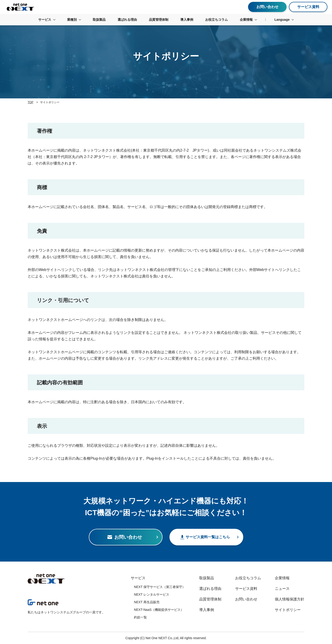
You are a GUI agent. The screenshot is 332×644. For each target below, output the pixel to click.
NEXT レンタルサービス (152, 594)
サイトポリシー (288, 610)
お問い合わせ (246, 599)
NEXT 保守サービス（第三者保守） (160, 587)
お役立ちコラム (248, 578)
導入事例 (207, 610)
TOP (30, 102)
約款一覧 (140, 617)
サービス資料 (246, 589)
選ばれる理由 (210, 589)
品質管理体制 (210, 599)
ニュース (282, 589)
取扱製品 (207, 578)
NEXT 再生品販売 (147, 602)
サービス (138, 578)
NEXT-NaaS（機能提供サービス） (159, 610)
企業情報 (282, 578)
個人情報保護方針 (290, 599)
